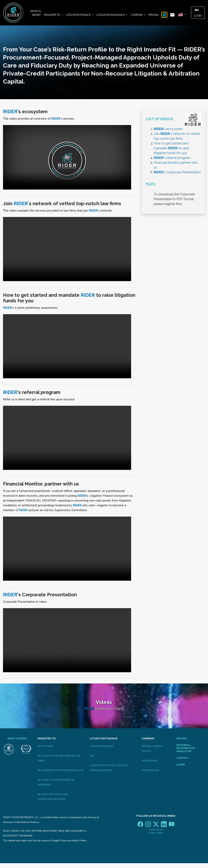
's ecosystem (168, 129)
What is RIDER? (36, 13)
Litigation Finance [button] (79, 15)
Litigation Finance (101, 746)
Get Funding (46, 746)
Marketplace (150, 770)
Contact (183, 758)
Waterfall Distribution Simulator (186, 748)
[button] (182, 15)
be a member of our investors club (61, 770)
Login (198, 13)
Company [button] (137, 15)
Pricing (154, 15)
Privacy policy (156, 833)
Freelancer (149, 761)
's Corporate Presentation (177, 172)
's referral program (172, 158)
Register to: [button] (53, 15)
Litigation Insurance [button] (111, 15)
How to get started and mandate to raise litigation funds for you (171, 148)
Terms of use (156, 830)
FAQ (92, 756)
